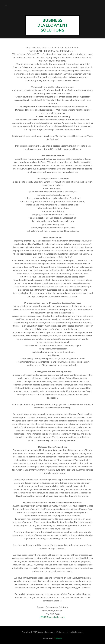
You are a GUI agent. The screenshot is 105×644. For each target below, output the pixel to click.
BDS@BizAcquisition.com (53, 617)
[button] (6, 6)
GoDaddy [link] (58, 638)
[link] (52, 31)
